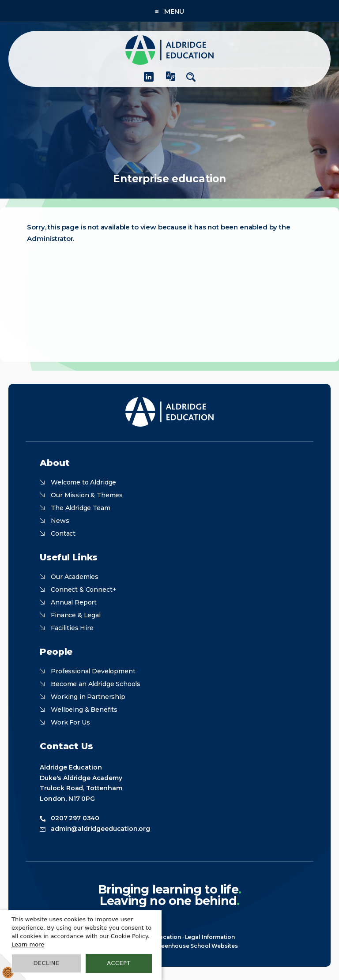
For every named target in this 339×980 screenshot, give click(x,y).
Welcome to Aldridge (83, 482)
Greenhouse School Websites (196, 946)
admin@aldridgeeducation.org (100, 829)
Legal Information (210, 937)
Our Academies (75, 577)
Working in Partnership (88, 697)
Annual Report (74, 602)
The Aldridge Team (80, 508)
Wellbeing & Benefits (84, 710)
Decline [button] (46, 963)
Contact (63, 533)
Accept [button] (119, 963)
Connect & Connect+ (83, 590)
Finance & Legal (76, 615)
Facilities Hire (72, 628)
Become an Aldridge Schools (96, 684)
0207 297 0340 (75, 818)
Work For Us (70, 722)
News (60, 521)
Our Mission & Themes (87, 495)
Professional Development (93, 671)
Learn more (28, 944)
